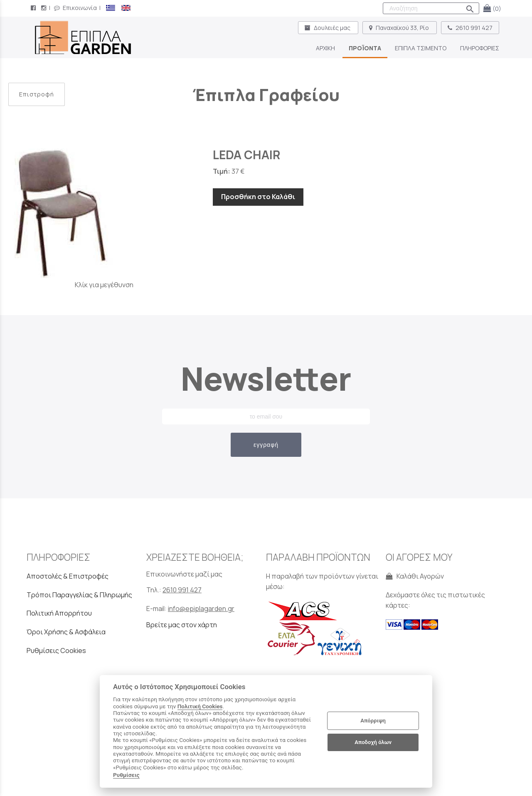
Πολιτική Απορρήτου (59, 613)
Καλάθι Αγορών (415, 576)
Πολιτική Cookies (200, 706)
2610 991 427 (470, 28)
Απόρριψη (373, 721)
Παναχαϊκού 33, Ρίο (400, 28)
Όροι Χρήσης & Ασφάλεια (66, 632)
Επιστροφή (37, 94)
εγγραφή (266, 445)
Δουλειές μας (328, 28)
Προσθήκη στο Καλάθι (258, 197)
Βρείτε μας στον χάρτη (182, 625)
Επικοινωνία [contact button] (75, 8)
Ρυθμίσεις (126, 775)
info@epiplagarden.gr (201, 609)
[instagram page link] (44, 8)
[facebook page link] (34, 8)
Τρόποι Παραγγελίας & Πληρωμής (79, 595)
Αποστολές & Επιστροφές (68, 576)
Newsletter (266, 378)
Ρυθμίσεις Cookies (56, 651)
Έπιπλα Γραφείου (266, 95)
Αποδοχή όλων (373, 742)
